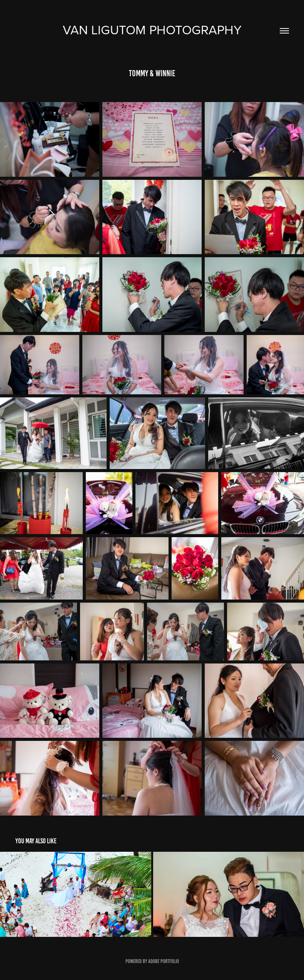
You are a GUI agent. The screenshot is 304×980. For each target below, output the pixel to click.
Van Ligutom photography (152, 29)
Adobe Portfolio (164, 961)
